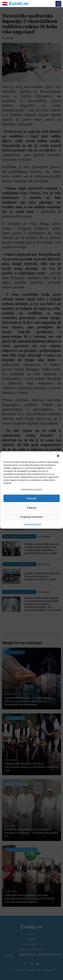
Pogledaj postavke (32, 517)
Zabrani (32, 507)
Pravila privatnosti (32, 524)
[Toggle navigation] (58, 4)
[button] (58, 456)
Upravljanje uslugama (32, 489)
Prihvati (32, 498)
